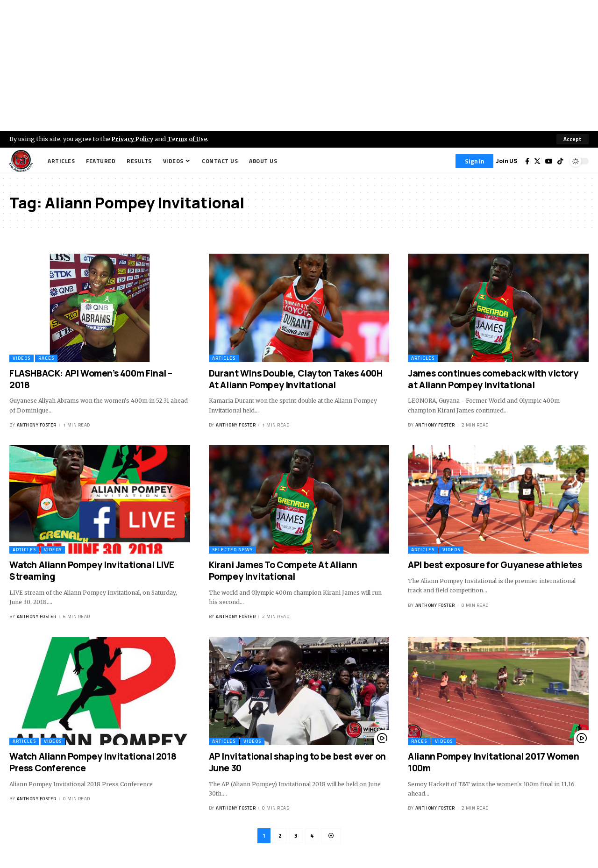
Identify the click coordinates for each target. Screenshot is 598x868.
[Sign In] (474, 161)
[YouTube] (549, 161)
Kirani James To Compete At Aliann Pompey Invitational (283, 571)
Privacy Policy (134, 139)
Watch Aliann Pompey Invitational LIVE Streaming (92, 571)
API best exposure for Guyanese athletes (495, 565)
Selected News (232, 550)
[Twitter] (537, 161)
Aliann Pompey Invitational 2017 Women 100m (493, 763)
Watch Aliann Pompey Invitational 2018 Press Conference (93, 763)
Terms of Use (190, 139)
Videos (21, 358)
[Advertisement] (299, 65)
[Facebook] (527, 161)
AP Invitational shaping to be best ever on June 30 (297, 763)
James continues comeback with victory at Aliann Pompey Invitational (493, 379)
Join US (507, 161)
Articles (224, 358)
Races (46, 358)
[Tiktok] (560, 161)
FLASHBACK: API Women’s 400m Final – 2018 (91, 379)
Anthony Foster (37, 425)
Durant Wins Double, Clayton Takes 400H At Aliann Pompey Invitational (296, 379)
